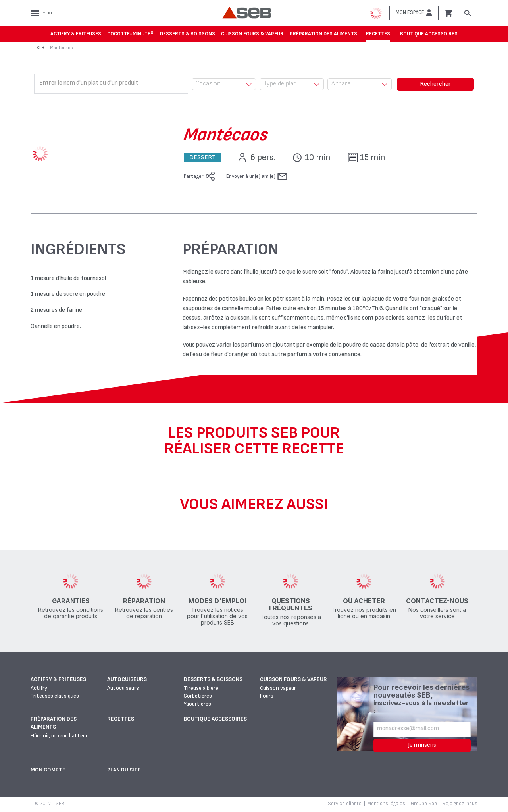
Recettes (378, 34)
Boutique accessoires (429, 34)
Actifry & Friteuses (76, 34)
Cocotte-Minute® (130, 34)
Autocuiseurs (127, 679)
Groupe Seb (424, 804)
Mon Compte (48, 770)
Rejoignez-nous (460, 804)
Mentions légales (386, 804)
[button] (414, 13)
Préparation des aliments (323, 34)
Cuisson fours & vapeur (252, 34)
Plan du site (124, 770)
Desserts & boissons (188, 34)
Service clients (345, 804)
